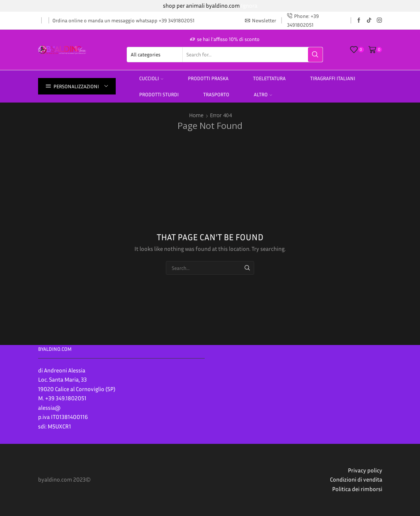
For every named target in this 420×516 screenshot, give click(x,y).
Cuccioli (151, 78)
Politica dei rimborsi (357, 489)
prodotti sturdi (159, 94)
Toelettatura (269, 78)
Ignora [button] (249, 5)
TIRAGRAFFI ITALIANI (333, 78)
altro (263, 94)
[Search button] (315, 55)
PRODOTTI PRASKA (208, 78)
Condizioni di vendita (356, 479)
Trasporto (216, 94)
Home (196, 115)
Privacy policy (365, 470)
